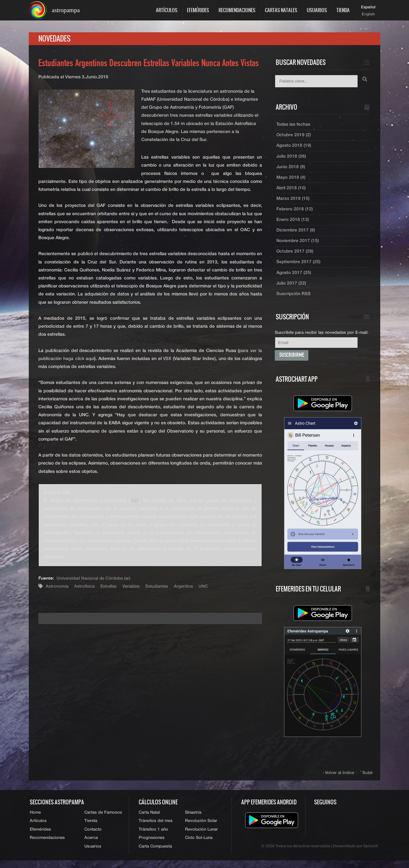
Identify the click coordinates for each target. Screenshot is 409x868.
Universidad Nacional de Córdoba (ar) (96, 579)
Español (368, 7)
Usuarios (317, 10)
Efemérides (198, 10)
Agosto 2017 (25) (294, 278)
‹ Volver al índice (339, 779)
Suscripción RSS (294, 300)
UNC (211, 587)
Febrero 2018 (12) (295, 213)
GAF (135, 502)
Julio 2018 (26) (291, 158)
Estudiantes (162, 587)
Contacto (93, 837)
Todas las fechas (293, 126)
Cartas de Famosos (103, 819)
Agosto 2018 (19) (294, 147)
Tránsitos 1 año (153, 837)
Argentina (190, 587)
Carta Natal (149, 819)
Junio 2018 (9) (291, 169)
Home (35, 819)
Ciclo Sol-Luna (199, 845)
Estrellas (111, 587)
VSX (168, 360)
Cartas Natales (281, 10)
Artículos (167, 10)
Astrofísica (85, 587)
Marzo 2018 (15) (293, 202)
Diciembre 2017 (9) (296, 234)
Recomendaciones (237, 10)
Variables (135, 587)
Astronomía (57, 587)
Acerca (91, 845)
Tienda (343, 10)
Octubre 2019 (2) (294, 137)
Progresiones (152, 845)
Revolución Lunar (201, 837)
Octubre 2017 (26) (295, 256)
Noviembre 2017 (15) (298, 245)
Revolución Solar (201, 828)
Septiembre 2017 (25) (299, 267)
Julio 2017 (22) (291, 289)
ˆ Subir (367, 779)
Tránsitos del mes (156, 828)
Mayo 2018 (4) (291, 180)
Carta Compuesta (155, 854)
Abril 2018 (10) (291, 191)
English (368, 14)
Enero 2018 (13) (293, 223)
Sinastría (193, 819)
